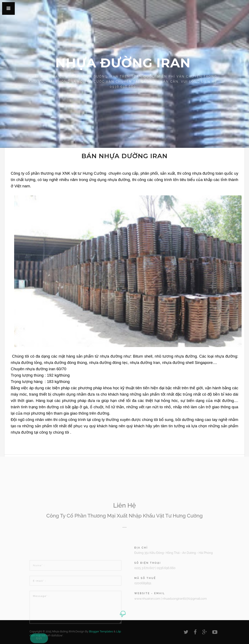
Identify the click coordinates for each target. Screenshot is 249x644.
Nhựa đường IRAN (123, 63)
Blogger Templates (101, 631)
